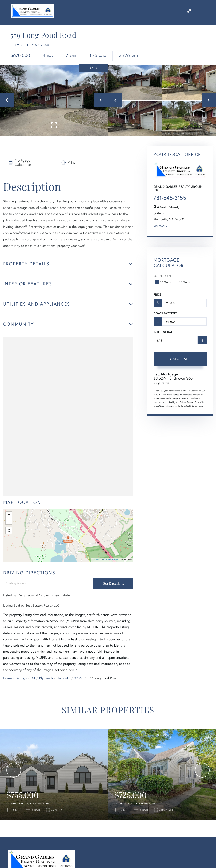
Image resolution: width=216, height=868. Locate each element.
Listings (21, 678)
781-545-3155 (170, 198)
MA (33, 678)
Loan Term (162, 276)
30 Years (163, 282)
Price (157, 294)
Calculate (180, 359)
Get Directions (113, 583)
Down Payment (165, 313)
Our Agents (160, 226)
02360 (79, 678)
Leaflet (95, 560)
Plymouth (46, 678)
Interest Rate (164, 332)
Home (7, 678)
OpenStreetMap (111, 560)
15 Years (182, 282)
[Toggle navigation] (202, 11)
